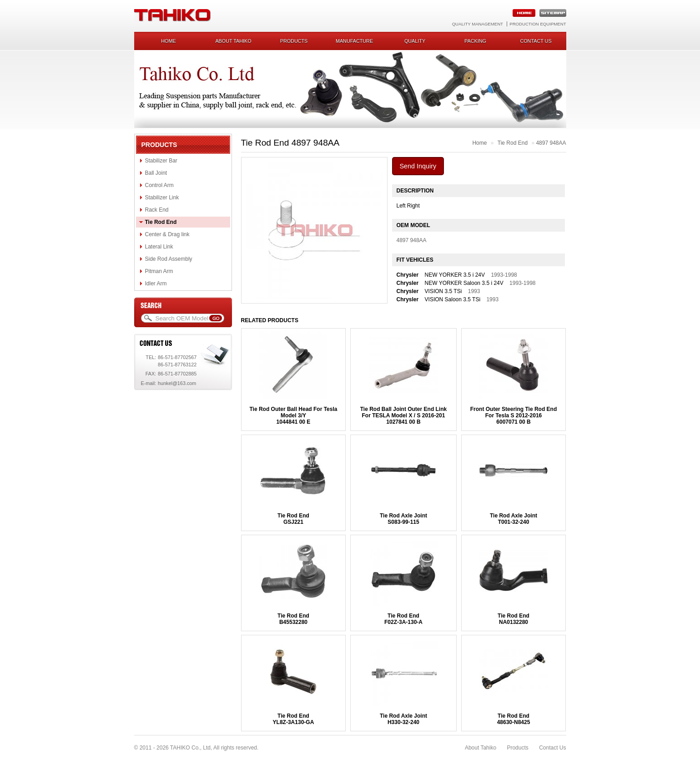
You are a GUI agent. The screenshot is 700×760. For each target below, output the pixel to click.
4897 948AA (551, 143)
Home (168, 41)
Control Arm (159, 185)
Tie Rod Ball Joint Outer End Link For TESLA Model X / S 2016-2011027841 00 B (403, 415)
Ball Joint (156, 173)
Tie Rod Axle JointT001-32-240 (514, 519)
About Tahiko (233, 41)
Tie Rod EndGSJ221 (293, 519)
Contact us (536, 41)
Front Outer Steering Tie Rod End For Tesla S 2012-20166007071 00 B (514, 415)
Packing (475, 41)
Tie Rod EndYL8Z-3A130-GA (294, 719)
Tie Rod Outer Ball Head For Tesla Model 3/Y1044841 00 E (294, 415)
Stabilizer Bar (161, 161)
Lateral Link (159, 247)
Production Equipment (538, 24)
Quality (415, 41)
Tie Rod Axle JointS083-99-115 (403, 519)
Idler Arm (156, 284)
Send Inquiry (418, 166)
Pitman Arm (159, 271)
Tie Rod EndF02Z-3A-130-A (403, 619)
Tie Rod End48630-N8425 (514, 719)
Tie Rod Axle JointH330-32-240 (403, 719)
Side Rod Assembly (169, 259)
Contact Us (552, 748)
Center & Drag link (167, 234)
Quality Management (478, 24)
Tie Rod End (161, 222)
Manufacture (354, 41)
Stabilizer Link (162, 198)
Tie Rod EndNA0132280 (514, 619)
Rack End (157, 210)
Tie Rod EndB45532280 (293, 619)
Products (294, 41)
